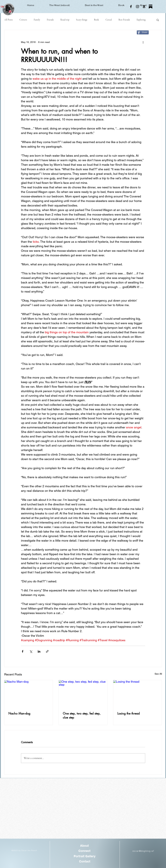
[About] (85, 846)
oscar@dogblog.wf (143, 851)
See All (158, 674)
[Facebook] (131, 7)
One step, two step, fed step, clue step (82, 715)
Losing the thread (128, 713)
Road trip (65, 20)
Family (37, 20)
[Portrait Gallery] (85, 856)
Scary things (82, 20)
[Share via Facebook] (23, 651)
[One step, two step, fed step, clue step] (83, 694)
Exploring (141, 20)
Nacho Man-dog (19, 713)
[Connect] (85, 851)
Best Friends (124, 20)
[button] (158, 20)
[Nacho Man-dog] (29, 694)
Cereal (109, 20)
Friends (50, 20)
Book (96, 20)
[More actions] (143, 42)
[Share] (143, 32)
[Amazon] (144, 7)
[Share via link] (47, 651)
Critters (23, 20)
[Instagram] (137, 7)
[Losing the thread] (138, 694)
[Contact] (85, 861)
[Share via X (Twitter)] (31, 651)
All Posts (8, 20)
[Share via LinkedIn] (39, 651)
